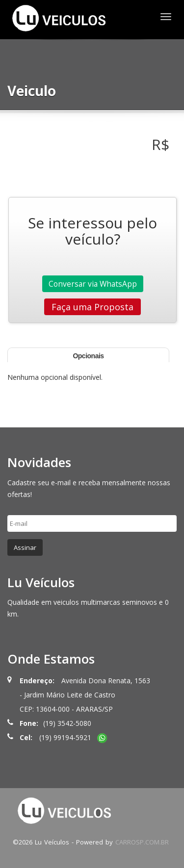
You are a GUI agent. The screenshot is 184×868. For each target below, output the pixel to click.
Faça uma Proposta (92, 307)
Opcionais (88, 356)
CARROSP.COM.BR (142, 842)
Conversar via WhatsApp (93, 284)
